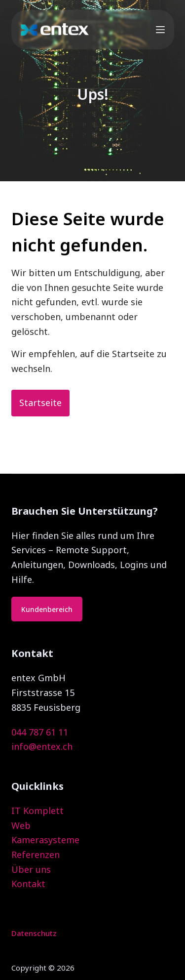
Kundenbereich (47, 609)
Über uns (31, 869)
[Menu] (160, 30)
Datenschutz (34, 933)
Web (21, 825)
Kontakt (28, 884)
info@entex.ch (42, 746)
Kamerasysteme (45, 840)
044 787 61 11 (40, 732)
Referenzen (36, 855)
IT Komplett (37, 811)
